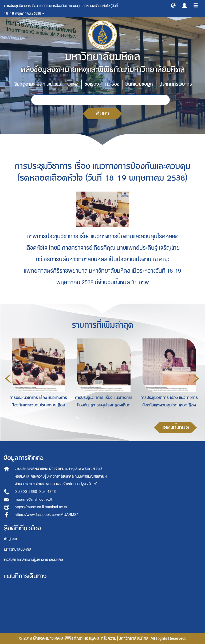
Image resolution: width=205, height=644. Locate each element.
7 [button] (126, 417)
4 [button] (102, 417)
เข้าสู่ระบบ (11, 539)
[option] (37, 378)
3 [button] (94, 417)
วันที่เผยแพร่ (49, 84)
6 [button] (118, 417)
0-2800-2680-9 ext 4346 (35, 492)
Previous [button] (8, 379)
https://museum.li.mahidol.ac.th (41, 507)
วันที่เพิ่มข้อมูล (139, 84)
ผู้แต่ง (73, 84)
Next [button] (196, 379)
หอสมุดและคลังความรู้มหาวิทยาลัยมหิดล (33, 560)
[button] (173, 5)
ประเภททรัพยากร (176, 84)
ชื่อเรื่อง (92, 84)
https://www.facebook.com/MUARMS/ (46, 515)
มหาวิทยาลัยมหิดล (18, 549)
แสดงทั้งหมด (175, 427)
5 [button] (110, 417)
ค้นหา (102, 114)
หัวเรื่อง (112, 84)
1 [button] (78, 417)
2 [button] (86, 417)
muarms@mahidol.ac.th (34, 499)
